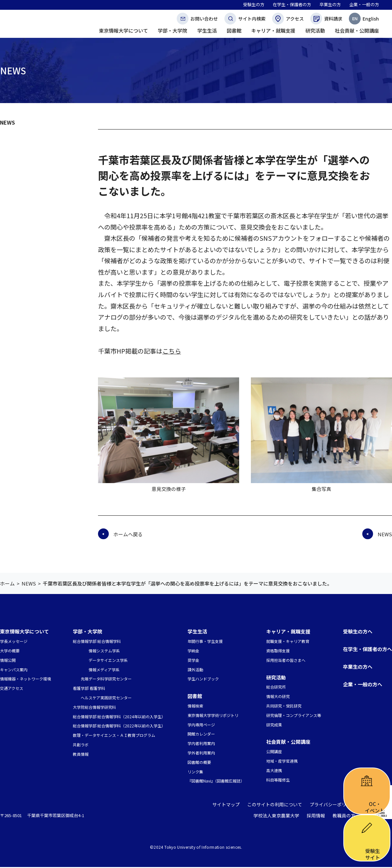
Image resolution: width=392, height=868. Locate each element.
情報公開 (8, 660)
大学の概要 (10, 651)
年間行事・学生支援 (205, 641)
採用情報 (318, 817)
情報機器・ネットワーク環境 (25, 679)
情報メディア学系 (104, 670)
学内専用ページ (201, 725)
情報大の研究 (278, 696)
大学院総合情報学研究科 (94, 707)
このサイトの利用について (280, 806)
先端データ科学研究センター (106, 679)
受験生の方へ (358, 631)
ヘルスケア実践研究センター (106, 698)
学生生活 (197, 631)
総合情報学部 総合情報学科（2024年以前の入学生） (119, 716)
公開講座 (274, 751)
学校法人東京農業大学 (281, 817)
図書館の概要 (199, 762)
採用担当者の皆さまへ (286, 660)
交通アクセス (12, 688)
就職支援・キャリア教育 (288, 641)
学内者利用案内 (201, 743)
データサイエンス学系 (108, 660)
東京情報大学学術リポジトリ (213, 715)
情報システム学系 (104, 651)
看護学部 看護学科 (89, 688)
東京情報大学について (24, 631)
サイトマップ (234, 806)
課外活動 (195, 670)
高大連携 (274, 770)
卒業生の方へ (358, 667)
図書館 (195, 696)
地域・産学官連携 (282, 761)
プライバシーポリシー (334, 806)
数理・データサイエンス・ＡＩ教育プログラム (114, 735)
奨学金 (193, 660)
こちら (172, 351)
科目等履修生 (278, 780)
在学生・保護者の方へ (367, 649)
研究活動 (276, 677)
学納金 (193, 651)
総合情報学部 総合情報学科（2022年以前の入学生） (119, 726)
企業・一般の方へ (363, 684)
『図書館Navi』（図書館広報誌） (216, 781)
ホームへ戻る (128, 534)
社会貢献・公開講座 (288, 742)
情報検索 (195, 706)
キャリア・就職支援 (288, 631)
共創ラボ (81, 745)
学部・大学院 (88, 631)
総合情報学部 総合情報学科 (97, 641)
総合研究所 (276, 687)
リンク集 (195, 772)
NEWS (8, 122)
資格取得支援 (278, 651)
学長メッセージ (14, 641)
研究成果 (274, 725)
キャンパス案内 (14, 670)
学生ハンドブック (203, 679)
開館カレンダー (201, 734)
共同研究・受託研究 (284, 706)
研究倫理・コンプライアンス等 (294, 715)
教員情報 (81, 754)
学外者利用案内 (201, 753)
